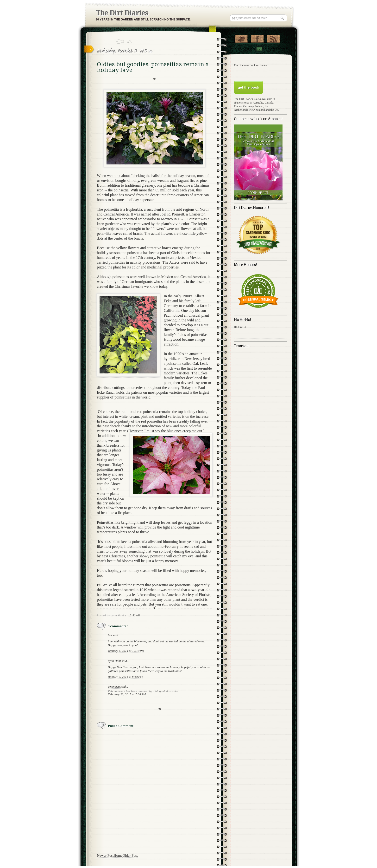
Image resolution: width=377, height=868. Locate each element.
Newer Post (105, 855)
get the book (248, 87)
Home (118, 855)
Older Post (130, 855)
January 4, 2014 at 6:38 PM (125, 676)
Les (110, 635)
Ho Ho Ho (240, 327)
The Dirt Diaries (122, 13)
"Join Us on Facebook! (257, 38)
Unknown (114, 687)
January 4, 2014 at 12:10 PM (126, 651)
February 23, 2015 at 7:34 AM (127, 694)
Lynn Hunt (115, 661)
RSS (273, 38)
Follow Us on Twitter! (241, 38)
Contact (259, 49)
